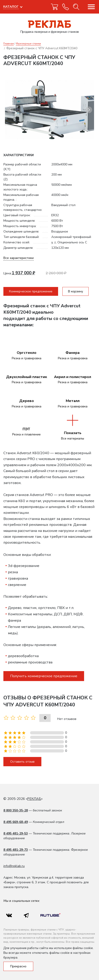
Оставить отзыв (22, 762)
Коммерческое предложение (31, 291)
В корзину (75, 291)
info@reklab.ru (14, 866)
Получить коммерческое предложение (44, 676)
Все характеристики (19, 258)
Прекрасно (18, 966)
